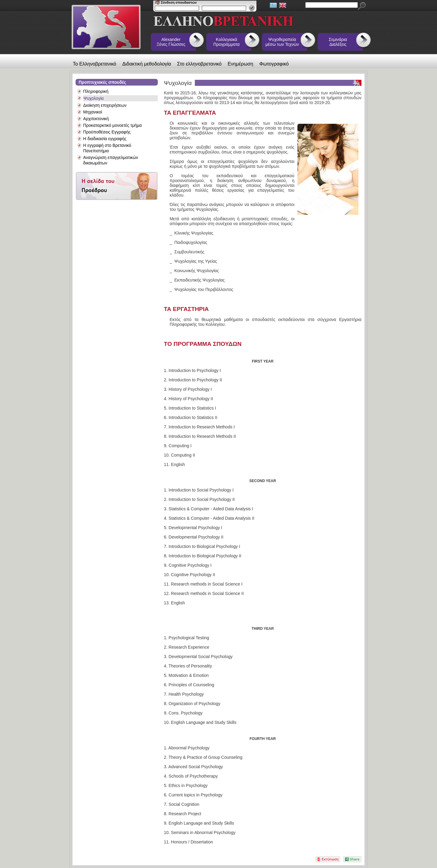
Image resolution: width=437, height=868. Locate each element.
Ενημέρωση (240, 64)
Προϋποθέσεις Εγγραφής (107, 132)
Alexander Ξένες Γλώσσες (171, 42)
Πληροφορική (96, 91)
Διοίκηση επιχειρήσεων (105, 105)
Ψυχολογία (94, 98)
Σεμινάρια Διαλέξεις (338, 42)
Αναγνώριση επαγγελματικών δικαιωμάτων (111, 160)
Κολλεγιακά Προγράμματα (227, 42)
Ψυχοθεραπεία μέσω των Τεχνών (282, 42)
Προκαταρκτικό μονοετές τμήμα (112, 125)
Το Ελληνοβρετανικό (95, 64)
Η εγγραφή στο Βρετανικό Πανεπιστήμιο (107, 148)
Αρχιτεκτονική (96, 119)
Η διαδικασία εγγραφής (105, 139)
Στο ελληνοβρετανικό (200, 64)
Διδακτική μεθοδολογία (147, 64)
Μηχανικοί (93, 112)
